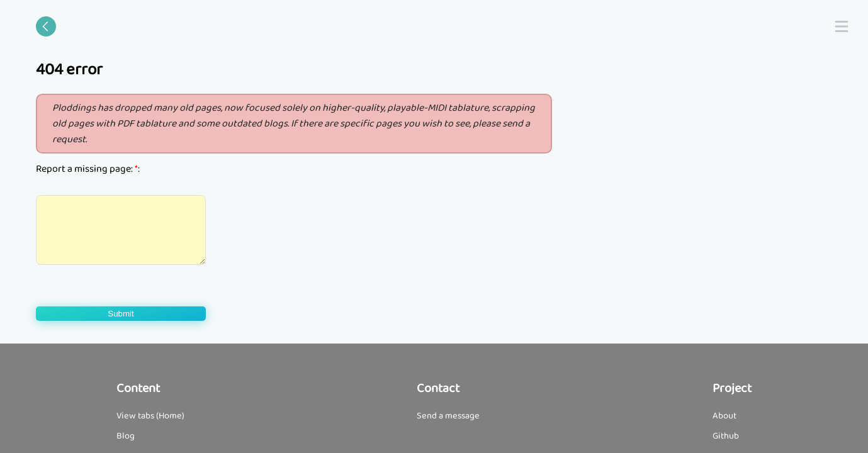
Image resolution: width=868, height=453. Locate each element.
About (724, 416)
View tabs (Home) (150, 416)
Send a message (448, 416)
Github (726, 436)
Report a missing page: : (88, 169)
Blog (126, 436)
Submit (121, 314)
